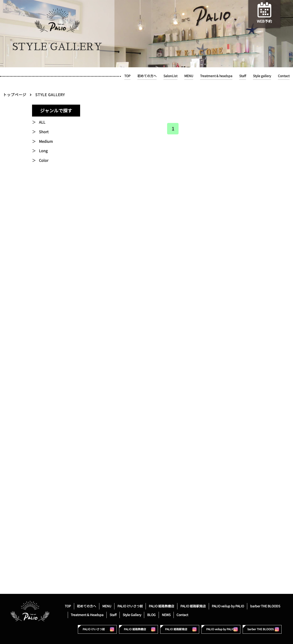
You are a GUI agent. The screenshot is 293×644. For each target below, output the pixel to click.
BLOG (151, 615)
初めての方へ (147, 76)
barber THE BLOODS (265, 606)
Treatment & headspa (216, 76)
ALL (42, 122)
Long (43, 151)
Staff (243, 76)
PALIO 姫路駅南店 (193, 606)
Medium (46, 141)
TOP (127, 76)
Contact (284, 76)
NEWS (166, 615)
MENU (189, 76)
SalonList (170, 76)
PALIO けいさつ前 (130, 606)
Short (44, 132)
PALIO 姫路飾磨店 (161, 606)
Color (44, 160)
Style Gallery (132, 615)
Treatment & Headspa (87, 615)
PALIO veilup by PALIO (228, 606)
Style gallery (262, 76)
